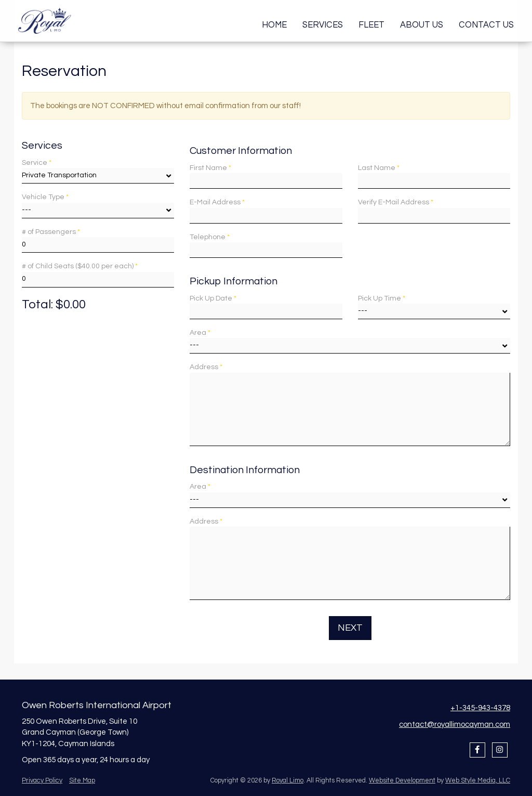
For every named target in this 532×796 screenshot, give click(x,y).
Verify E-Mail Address (396, 202)
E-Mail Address (217, 202)
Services (323, 25)
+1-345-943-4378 (480, 708)
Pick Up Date (213, 298)
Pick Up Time (382, 298)
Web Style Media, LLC (478, 781)
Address (206, 367)
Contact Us (486, 25)
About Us (422, 25)
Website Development (402, 781)
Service (37, 163)
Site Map (82, 781)
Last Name (379, 168)
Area (200, 333)
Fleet (371, 25)
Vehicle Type (45, 197)
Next (350, 628)
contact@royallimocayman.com (455, 725)
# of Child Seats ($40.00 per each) (80, 266)
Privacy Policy (42, 781)
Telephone (210, 237)
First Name (210, 168)
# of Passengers (51, 232)
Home (274, 25)
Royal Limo (288, 781)
